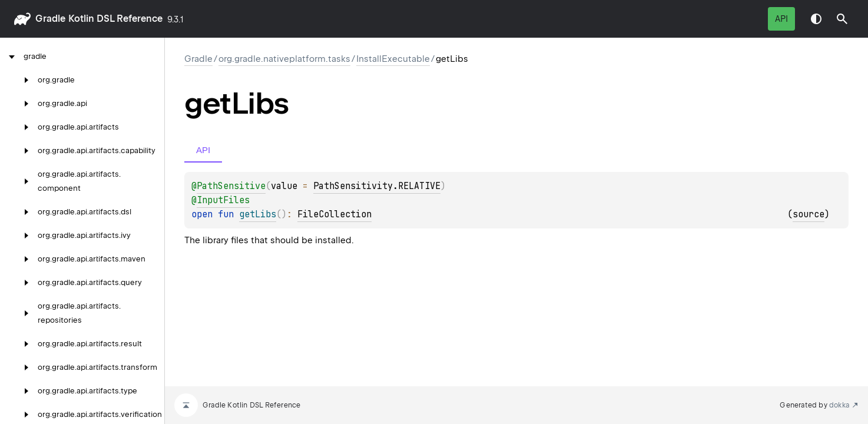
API (781, 19)
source (809, 214)
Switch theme (816, 19)
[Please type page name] (842, 19)
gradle (50, 19)
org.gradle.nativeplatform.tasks (284, 59)
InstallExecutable (393, 59)
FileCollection (334, 214)
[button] (842, 19)
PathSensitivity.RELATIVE (377, 186)
